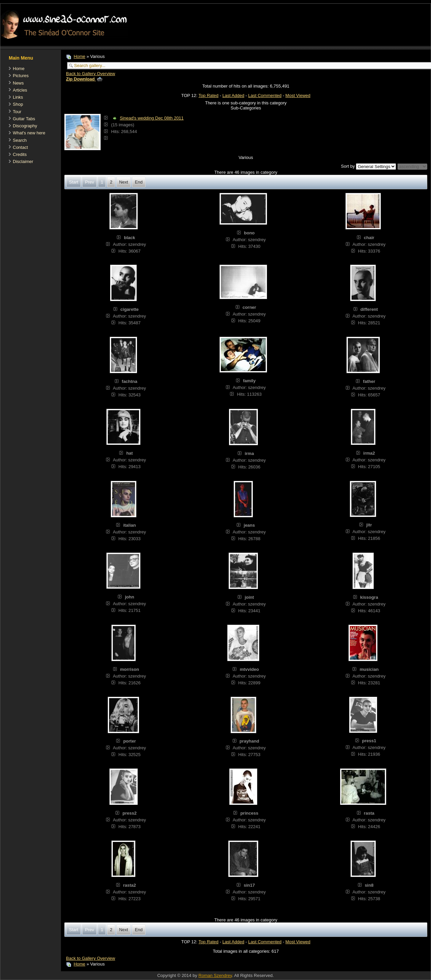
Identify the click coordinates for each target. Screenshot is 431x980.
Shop (18, 104)
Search (20, 140)
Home (19, 69)
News (18, 83)
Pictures (21, 76)
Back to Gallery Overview (91, 74)
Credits (20, 154)
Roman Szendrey (215, 975)
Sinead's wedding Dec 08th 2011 (152, 118)
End (139, 182)
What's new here (29, 133)
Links (18, 97)
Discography (25, 126)
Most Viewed (298, 95)
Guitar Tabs (24, 119)
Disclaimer (23, 161)
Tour (17, 112)
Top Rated (209, 95)
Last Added (233, 95)
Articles (20, 90)
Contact (20, 147)
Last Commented (265, 95)
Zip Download (84, 79)
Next (124, 182)
